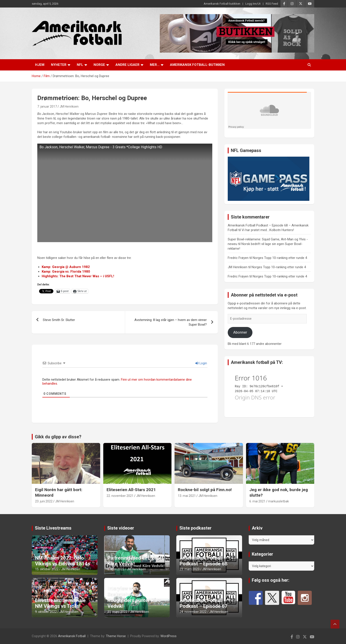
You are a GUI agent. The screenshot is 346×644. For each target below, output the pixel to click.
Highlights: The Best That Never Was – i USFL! (78, 276)
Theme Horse (116, 636)
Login (201, 363)
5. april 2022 (116, 569)
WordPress (168, 636)
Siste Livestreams (53, 528)
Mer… (155, 65)
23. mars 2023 (190, 569)
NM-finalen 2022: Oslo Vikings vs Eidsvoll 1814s (63, 561)
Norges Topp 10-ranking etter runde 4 (280, 258)
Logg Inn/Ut (253, 4)
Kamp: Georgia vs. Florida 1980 (66, 272)
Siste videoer (121, 528)
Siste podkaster (196, 528)
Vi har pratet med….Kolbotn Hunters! (268, 230)
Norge (99, 65)
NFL (80, 65)
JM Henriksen (69, 106)
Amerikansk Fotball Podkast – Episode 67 (204, 603)
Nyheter (59, 65)
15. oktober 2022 (47, 569)
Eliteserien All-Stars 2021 (131, 490)
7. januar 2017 (47, 106)
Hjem (40, 65)
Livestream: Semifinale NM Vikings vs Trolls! (60, 603)
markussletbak (278, 501)
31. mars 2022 (117, 612)
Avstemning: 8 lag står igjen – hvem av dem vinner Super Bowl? (171, 322)
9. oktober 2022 (46, 612)
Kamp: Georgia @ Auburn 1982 (66, 267)
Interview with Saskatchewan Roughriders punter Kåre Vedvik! (134, 597)
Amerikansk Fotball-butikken (222, 4)
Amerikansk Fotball (72, 636)
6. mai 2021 (257, 501)
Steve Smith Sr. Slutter (59, 320)
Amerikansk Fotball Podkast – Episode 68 (204, 561)
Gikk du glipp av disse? (58, 437)
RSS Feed (272, 4)
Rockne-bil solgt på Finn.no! (205, 490)
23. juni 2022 (44, 501)
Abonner (240, 332)
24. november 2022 (193, 612)
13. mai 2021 (187, 496)
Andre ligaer (127, 65)
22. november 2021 (120, 496)
